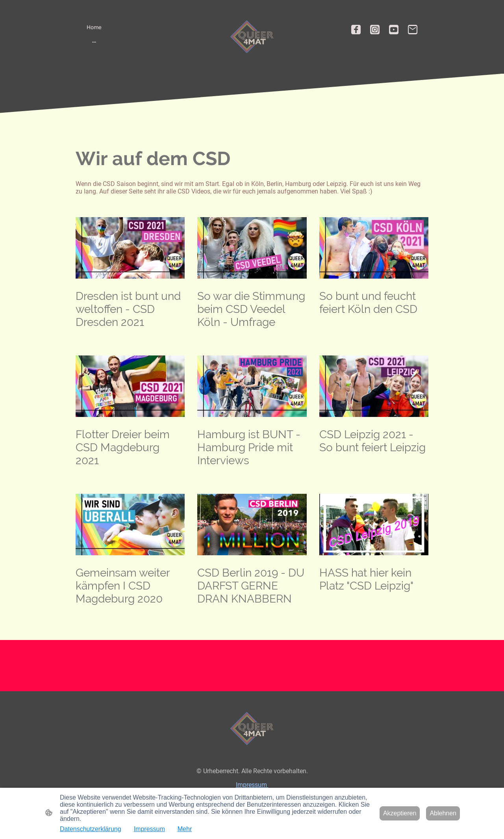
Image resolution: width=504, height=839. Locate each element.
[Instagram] (375, 30)
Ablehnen (443, 813)
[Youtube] (394, 30)
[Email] (413, 30)
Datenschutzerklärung (91, 829)
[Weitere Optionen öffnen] (94, 42)
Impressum (252, 785)
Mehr (185, 829)
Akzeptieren (400, 813)
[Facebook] (356, 30)
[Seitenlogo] (252, 37)
